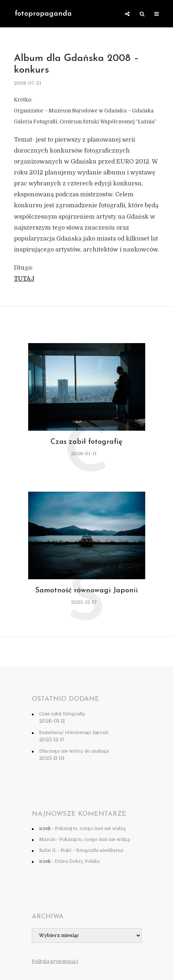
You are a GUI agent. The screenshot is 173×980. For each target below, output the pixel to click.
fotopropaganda (43, 14)
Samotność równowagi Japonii (86, 591)
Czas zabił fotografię (86, 442)
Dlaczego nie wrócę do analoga (74, 751)
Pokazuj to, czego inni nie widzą (90, 829)
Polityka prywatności (55, 961)
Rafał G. (48, 850)
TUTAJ (24, 279)
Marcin (47, 839)
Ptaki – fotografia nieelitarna (92, 850)
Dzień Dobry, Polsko (77, 861)
